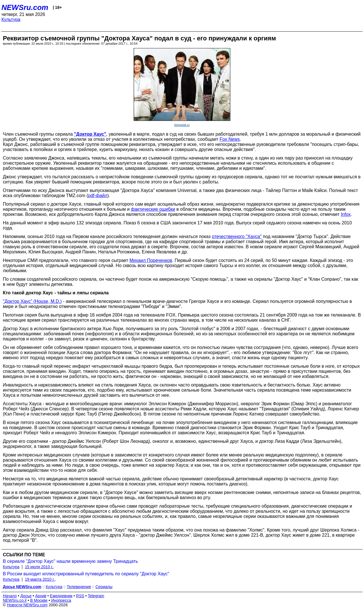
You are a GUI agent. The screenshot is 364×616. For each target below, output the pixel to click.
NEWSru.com (25, 7)
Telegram (96, 596)
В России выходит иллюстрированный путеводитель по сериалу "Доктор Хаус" (86, 574)
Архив (41, 596)
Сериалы (104, 587)
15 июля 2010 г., (39, 567)
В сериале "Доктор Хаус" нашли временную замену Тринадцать (70, 561)
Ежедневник (61, 596)
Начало (10, 596)
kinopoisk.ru (182, 125)
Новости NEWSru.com (27, 605)
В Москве (39, 600)
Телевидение (79, 587)
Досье (26, 596)
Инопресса (61, 600)
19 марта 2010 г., (40, 579)
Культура (11, 19)
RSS (80, 596)
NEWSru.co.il (15, 600)
